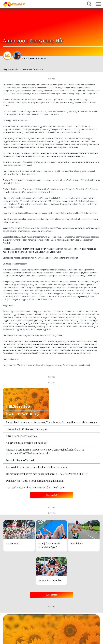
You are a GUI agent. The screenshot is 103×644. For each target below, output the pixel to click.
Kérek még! (51, 495)
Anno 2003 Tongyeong (33, 69)
